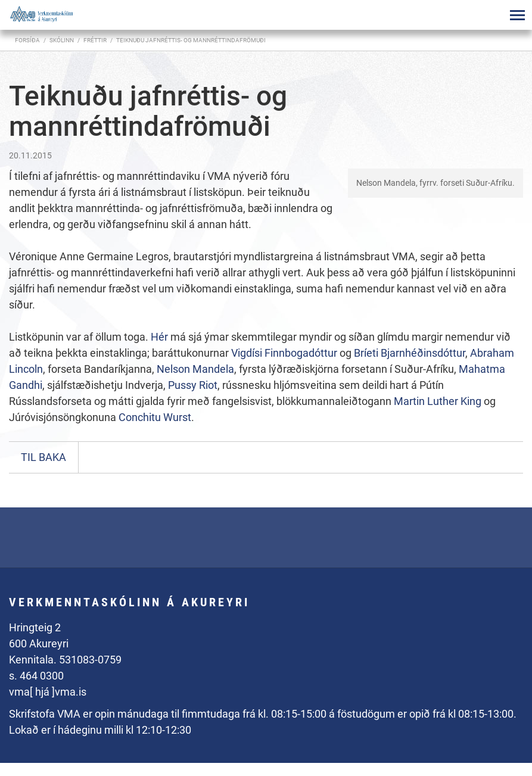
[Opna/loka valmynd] (517, 15)
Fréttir (95, 40)
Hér (159, 337)
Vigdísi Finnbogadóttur (284, 353)
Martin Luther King (438, 401)
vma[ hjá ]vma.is (48, 692)
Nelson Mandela (195, 369)
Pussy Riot (193, 385)
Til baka (43, 457)
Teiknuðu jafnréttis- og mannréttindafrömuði (191, 40)
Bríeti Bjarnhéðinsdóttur (410, 353)
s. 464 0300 (36, 676)
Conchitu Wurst (155, 417)
